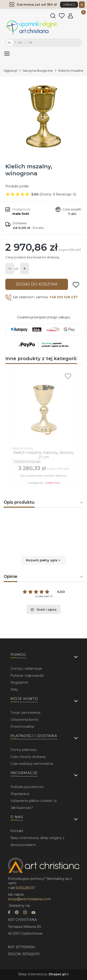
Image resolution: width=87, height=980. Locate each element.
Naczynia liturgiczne (38, 70)
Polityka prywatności (27, 787)
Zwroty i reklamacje (26, 669)
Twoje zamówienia (25, 713)
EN (20, 43)
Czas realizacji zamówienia (32, 764)
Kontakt (17, 831)
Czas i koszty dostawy (28, 757)
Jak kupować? (22, 808)
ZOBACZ (69, 5)
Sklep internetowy (42, 974)
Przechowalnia (22, 727)
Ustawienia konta (24, 720)
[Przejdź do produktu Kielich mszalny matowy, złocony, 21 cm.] (44, 407)
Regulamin (19, 682)
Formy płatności (24, 750)
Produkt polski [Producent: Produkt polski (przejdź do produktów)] (17, 186)
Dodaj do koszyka (37, 284)
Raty (14, 689)
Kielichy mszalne (71, 70)
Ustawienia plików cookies (32, 801)
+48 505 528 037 (63, 297)
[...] (43, 116)
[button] (43, 560)
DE (31, 43)
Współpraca (20, 794)
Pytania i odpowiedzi (27, 676)
